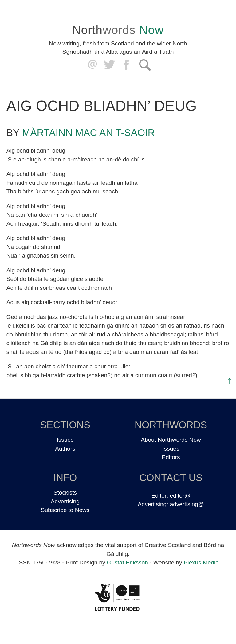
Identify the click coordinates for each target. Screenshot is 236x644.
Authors (65, 449)
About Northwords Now (171, 440)
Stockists (65, 493)
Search (145, 65)
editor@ (180, 496)
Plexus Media (201, 563)
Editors (171, 457)
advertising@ (187, 504)
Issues (65, 440)
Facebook (127, 65)
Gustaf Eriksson (128, 563)
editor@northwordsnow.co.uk (91, 65)
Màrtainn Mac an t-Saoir (88, 133)
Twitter (109, 65)
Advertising (65, 501)
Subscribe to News (65, 510)
